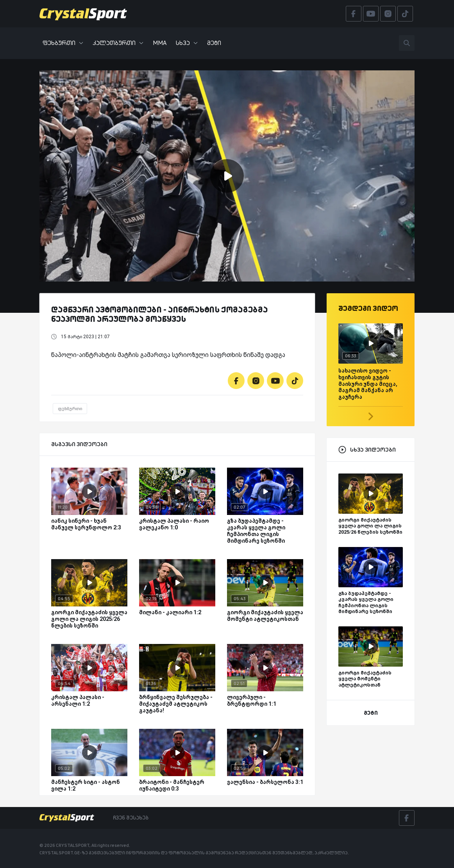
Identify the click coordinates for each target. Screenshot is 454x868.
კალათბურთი (118, 43)
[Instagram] (256, 381)
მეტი (214, 43)
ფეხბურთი (63, 43)
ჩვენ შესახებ (131, 818)
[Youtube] (275, 381)
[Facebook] (236, 381)
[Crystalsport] (83, 14)
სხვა (187, 43)
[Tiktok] (295, 381)
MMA (160, 43)
